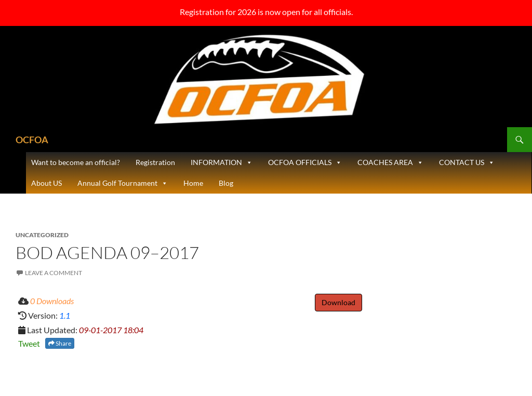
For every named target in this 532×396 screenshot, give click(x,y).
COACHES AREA (390, 162)
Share (60, 343)
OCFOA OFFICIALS (305, 162)
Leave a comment (54, 273)
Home (193, 183)
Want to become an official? (76, 162)
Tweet (29, 343)
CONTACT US (467, 162)
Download (338, 302)
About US (46, 183)
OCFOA (32, 140)
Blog (226, 183)
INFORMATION (222, 162)
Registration (155, 162)
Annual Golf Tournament (123, 183)
